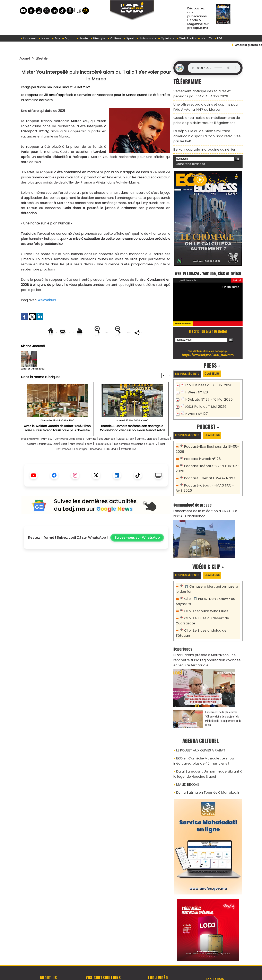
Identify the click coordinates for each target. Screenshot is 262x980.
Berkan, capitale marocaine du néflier (200, 137)
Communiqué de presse (85, 453)
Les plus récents (189, 369)
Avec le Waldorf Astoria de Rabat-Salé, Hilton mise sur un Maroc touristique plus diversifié (57, 442)
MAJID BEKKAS (186, 756)
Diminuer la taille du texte (86, 346)
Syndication (141, 975)
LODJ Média (84, 468)
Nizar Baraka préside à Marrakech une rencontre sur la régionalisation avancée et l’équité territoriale (208, 637)
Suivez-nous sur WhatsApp (137, 557)
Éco (56, 38)
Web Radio (186, 38)
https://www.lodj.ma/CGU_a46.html (208, 350)
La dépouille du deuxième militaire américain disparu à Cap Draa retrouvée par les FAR (205, 128)
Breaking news (35, 453)
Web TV (205, 38)
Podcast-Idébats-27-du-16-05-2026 (212, 459)
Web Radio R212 (215, 957)
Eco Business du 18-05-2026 (206, 380)
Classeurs (218, 369)
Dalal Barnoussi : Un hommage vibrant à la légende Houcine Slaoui (205, 746)
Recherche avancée (188, 151)
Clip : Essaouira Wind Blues (204, 596)
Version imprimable (98, 333)
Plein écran (233, 282)
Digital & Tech (156, 453)
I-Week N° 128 (195, 387)
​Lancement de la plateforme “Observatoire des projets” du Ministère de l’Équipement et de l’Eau (223, 694)
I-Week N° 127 (195, 407)
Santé (82, 38)
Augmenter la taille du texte (145, 333)
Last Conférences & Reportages (121, 463)
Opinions (166, 38)
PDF (218, 38)
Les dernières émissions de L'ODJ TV (64, 463)
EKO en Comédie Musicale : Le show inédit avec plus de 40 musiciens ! (205, 735)
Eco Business (132, 453)
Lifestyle (98, 38)
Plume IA (56, 453)
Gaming (113, 453)
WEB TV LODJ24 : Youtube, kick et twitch (208, 264)
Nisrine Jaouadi (47, 87)
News (44, 38)
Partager (122, 346)
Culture (114, 38)
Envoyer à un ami (59, 333)
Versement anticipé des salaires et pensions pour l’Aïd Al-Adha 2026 (205, 93)
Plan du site (121, 975)
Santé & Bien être (35, 458)
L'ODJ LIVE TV (158, 956)
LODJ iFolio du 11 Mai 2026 (203, 401)
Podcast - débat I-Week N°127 (207, 466)
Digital (68, 38)
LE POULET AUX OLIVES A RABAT (198, 725)
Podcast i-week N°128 (201, 453)
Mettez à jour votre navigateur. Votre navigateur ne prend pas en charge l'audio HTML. (214, 68)
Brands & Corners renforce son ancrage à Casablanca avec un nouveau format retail (132, 442)
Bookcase (157, 463)
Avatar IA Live (107, 468)
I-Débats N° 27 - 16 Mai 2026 (206, 394)
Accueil (26, 58)
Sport (129, 38)
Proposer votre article (103, 956)
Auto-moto (146, 38)
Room (148, 458)
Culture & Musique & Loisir (89, 458)
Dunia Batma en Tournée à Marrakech (204, 763)
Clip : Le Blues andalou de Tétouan (210, 614)
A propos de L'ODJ (48, 956)
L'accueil (29, 38)
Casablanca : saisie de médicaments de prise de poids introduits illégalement (206, 116)
